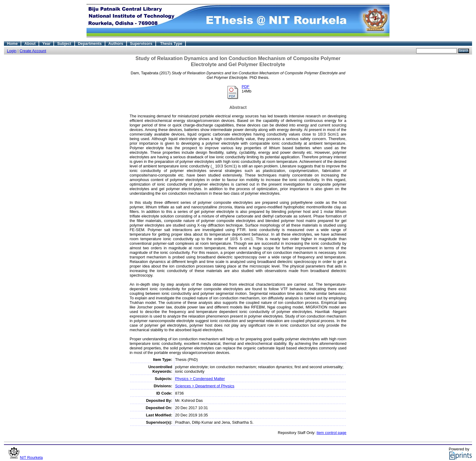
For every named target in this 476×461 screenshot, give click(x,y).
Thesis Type (171, 44)
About (30, 44)
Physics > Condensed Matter (200, 379)
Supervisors (141, 44)
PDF (246, 87)
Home (12, 44)
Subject (64, 44)
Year (46, 44)
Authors (116, 44)
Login (12, 51)
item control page (331, 433)
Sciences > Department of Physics (205, 386)
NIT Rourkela (31, 458)
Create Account (33, 51)
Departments (90, 44)
